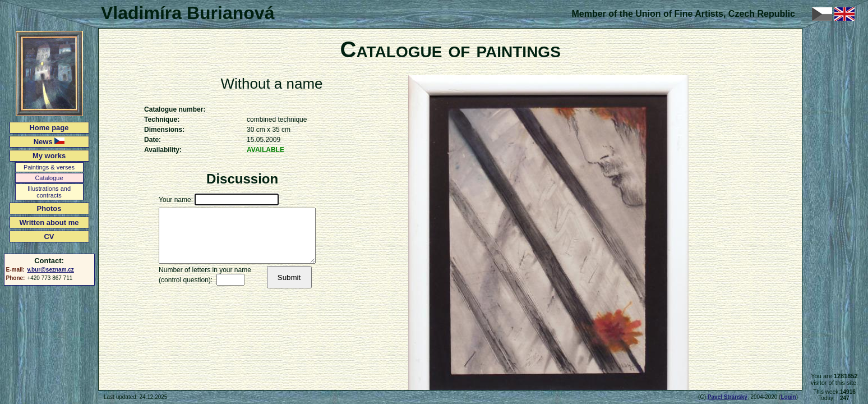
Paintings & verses (49, 167)
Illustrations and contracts (49, 192)
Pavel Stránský (728, 397)
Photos (49, 208)
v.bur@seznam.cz (50, 270)
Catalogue (49, 178)
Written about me (49, 222)
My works (49, 156)
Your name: (176, 200)
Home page (49, 128)
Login (788, 397)
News (49, 142)
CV (49, 237)
